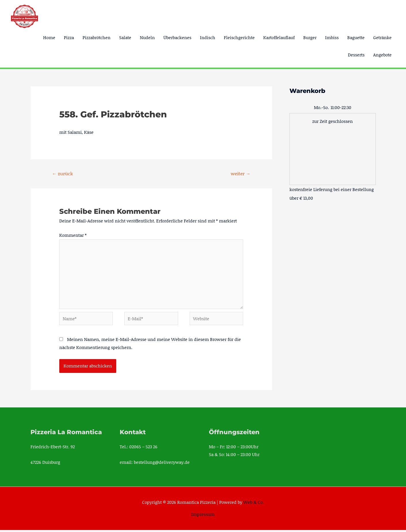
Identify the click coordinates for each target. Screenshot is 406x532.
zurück (62, 173)
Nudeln (147, 37)
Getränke (382, 37)
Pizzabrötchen (97, 37)
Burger (310, 37)
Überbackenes (177, 37)
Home (49, 37)
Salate (125, 37)
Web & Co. (254, 504)
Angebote (382, 55)
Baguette (356, 37)
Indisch (208, 37)
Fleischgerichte (239, 37)
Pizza (69, 37)
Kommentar (73, 235)
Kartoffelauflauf (279, 37)
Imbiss (332, 37)
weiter (241, 173)
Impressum (203, 516)
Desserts (356, 55)
